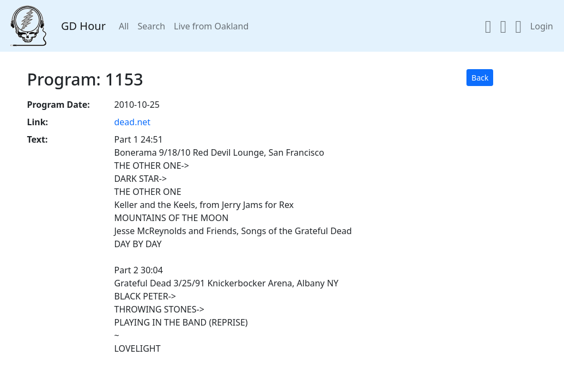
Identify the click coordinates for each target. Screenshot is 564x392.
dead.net (132, 122)
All (124, 26)
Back (480, 78)
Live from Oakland (211, 26)
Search (151, 26)
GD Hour (83, 26)
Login (542, 26)
